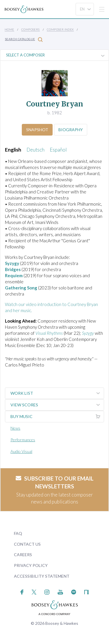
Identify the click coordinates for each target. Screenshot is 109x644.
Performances (23, 440)
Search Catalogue (24, 39)
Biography (71, 130)
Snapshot (37, 130)
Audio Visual (21, 451)
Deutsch (35, 150)
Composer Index (60, 29)
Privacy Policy (31, 565)
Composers (31, 29)
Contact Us (27, 544)
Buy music (57, 417)
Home (9, 29)
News (15, 428)
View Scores (57, 405)
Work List (57, 393)
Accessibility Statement (42, 576)
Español (58, 150)
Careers (23, 555)
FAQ (18, 533)
